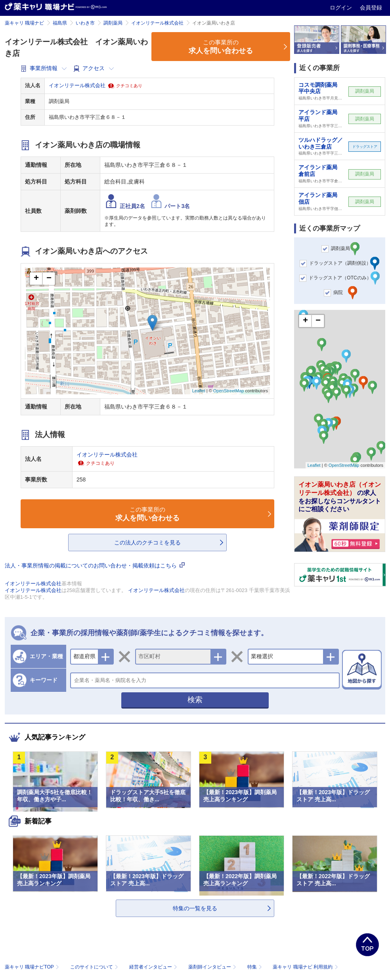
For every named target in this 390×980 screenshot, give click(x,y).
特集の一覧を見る (195, 908)
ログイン (342, 8)
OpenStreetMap (229, 391)
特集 (255, 967)
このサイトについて (95, 967)
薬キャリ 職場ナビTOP (33, 967)
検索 (195, 700)
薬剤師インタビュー (213, 967)
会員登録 (371, 8)
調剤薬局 (113, 23)
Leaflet (199, 391)
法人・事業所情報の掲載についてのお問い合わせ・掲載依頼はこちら (95, 565)
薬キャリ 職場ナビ (24, 23)
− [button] (49, 279)
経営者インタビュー (154, 967)
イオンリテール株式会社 (157, 23)
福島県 (60, 23)
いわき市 (85, 23)
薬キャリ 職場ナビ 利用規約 (305, 967)
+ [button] (36, 279)
